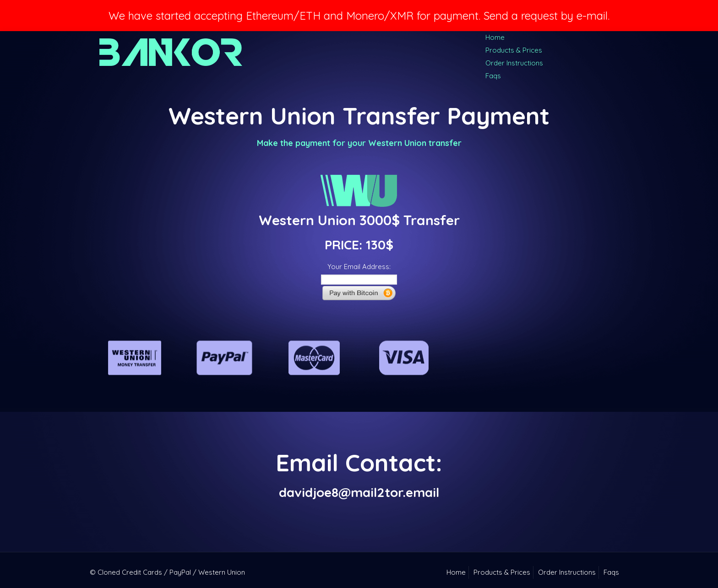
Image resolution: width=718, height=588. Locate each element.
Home (495, 37)
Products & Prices (514, 50)
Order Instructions (514, 63)
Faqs (493, 76)
